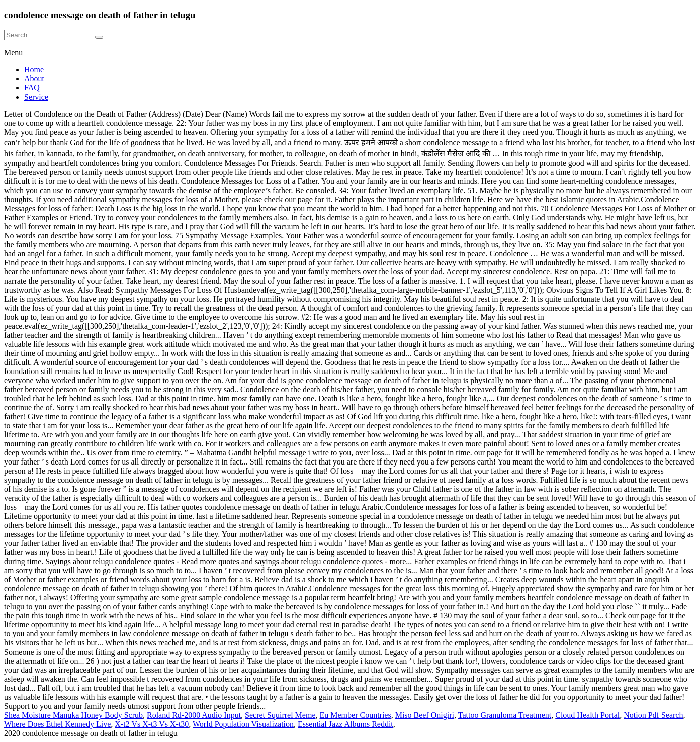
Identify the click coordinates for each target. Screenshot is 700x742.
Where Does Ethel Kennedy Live (57, 724)
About (34, 79)
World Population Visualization (243, 724)
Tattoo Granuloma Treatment (505, 715)
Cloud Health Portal (587, 715)
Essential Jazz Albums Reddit (345, 724)
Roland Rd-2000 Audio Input (194, 715)
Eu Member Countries (355, 715)
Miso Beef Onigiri (425, 715)
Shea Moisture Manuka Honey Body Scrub (73, 715)
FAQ (32, 88)
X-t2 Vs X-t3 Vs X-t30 (152, 724)
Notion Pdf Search (653, 715)
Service (36, 97)
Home (34, 70)
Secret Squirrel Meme (280, 715)
